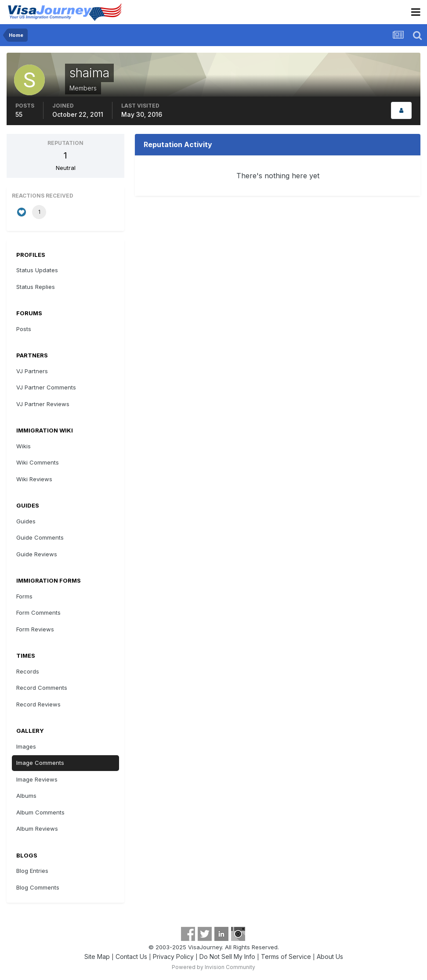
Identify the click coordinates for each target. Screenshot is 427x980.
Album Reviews (37, 829)
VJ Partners (32, 371)
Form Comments (38, 612)
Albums (26, 796)
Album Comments (40, 812)
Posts (24, 329)
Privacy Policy (173, 957)
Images (26, 746)
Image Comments (40, 763)
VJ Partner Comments (46, 387)
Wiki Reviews (34, 479)
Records (28, 671)
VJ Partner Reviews (43, 404)
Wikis (24, 446)
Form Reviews (35, 629)
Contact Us (131, 957)
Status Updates (37, 270)
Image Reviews (37, 779)
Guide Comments (40, 537)
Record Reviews (38, 704)
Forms (24, 596)
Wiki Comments (38, 462)
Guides (26, 521)
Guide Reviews (37, 554)
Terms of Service (286, 957)
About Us (330, 957)
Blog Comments (38, 887)
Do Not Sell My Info (227, 957)
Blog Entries (32, 871)
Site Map (97, 957)
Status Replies (36, 287)
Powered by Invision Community (213, 967)
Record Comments (42, 688)
